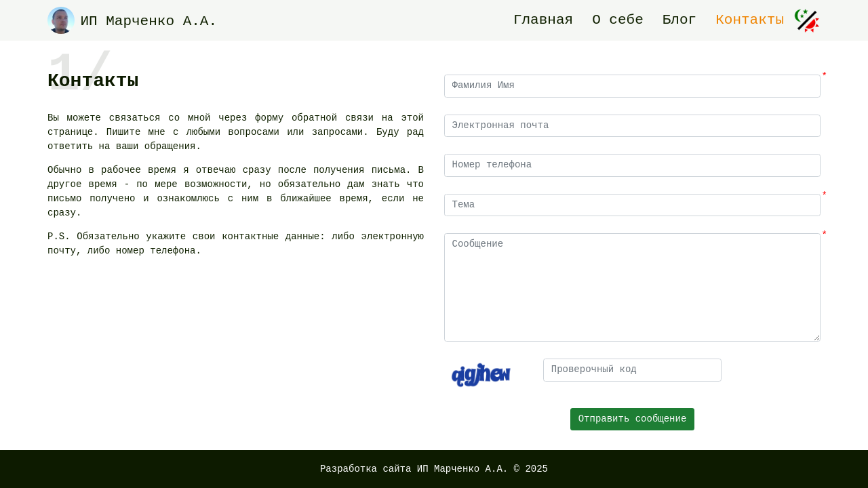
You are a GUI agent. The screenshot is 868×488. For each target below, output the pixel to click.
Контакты (750, 20)
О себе (618, 20)
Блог (679, 20)
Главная (543, 20)
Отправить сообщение (633, 419)
